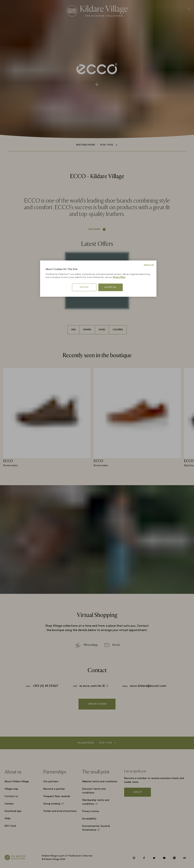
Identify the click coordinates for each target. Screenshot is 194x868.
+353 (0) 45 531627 (45, 686)
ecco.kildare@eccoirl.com (148, 686)
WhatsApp (91, 645)
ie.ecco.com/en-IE (92, 686)
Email (116, 645)
